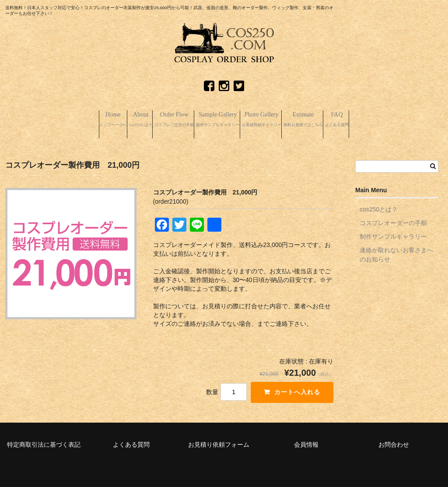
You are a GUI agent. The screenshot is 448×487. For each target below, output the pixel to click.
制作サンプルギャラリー (393, 233)
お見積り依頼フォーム (219, 441)
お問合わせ (394, 441)
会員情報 (306, 441)
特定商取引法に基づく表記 (44, 441)
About (92, 119)
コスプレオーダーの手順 (393, 219)
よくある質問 (131, 441)
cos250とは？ (379, 205)
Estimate (350, 119)
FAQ (404, 119)
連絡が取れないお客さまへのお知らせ (396, 251)
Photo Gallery (283, 119)
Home (47, 119)
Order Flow (146, 119)
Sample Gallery (215, 119)
